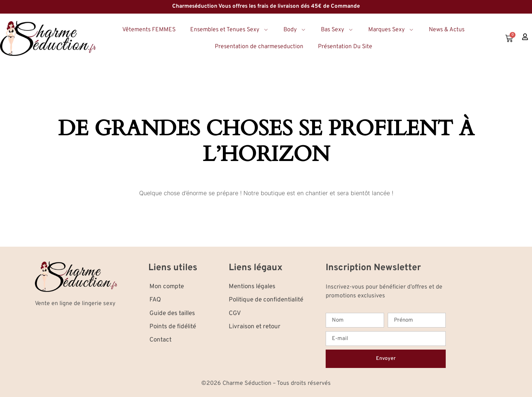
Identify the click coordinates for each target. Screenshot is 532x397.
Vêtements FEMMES (149, 30)
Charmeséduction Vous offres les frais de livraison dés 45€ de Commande (266, 6)
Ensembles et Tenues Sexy (229, 30)
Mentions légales (252, 287)
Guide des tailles (172, 314)
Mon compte (167, 287)
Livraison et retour (255, 327)
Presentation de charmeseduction (259, 47)
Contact (160, 340)
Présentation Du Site (345, 47)
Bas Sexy (337, 30)
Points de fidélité (173, 327)
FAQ (155, 300)
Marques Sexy (391, 30)
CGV (235, 314)
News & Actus (447, 30)
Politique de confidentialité (266, 300)
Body (295, 30)
